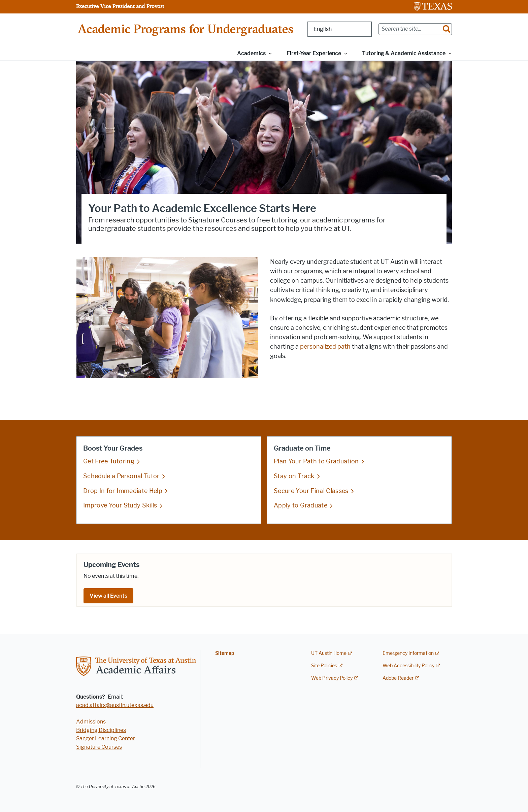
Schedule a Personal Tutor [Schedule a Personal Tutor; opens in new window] (121, 476)
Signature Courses (99, 747)
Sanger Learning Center (106, 738)
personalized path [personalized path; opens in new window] (325, 347)
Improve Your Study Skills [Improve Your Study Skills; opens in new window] (120, 505)
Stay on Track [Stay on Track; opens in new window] (294, 476)
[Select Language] (340, 29)
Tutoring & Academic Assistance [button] (404, 53)
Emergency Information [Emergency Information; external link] (408, 653)
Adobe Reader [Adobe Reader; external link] (398, 678)
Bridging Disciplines (101, 730)
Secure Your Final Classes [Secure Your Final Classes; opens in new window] (311, 491)
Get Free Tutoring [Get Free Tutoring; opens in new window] (109, 461)
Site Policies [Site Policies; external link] (324, 666)
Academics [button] (251, 53)
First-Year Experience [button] (314, 53)
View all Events (108, 596)
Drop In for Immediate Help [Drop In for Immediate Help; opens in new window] (123, 491)
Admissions (91, 722)
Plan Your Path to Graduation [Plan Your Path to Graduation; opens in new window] (316, 461)
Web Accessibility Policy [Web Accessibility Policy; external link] (408, 666)
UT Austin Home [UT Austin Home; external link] (329, 653)
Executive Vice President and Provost (120, 6)
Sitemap (225, 653)
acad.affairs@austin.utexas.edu (115, 705)
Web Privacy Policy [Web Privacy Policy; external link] (332, 678)
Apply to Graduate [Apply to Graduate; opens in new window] (301, 505)
